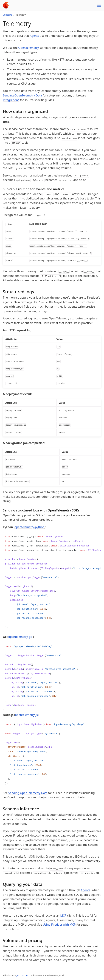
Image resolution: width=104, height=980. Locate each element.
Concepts (7, 15)
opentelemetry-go (20, 637)
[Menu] (99, 5)
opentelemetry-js (26, 715)
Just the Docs (23, 975)
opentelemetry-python (29, 527)
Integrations (11, 100)
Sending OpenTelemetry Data (22, 95)
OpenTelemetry (29, 48)
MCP (63, 916)
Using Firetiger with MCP (59, 925)
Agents (34, 36)
